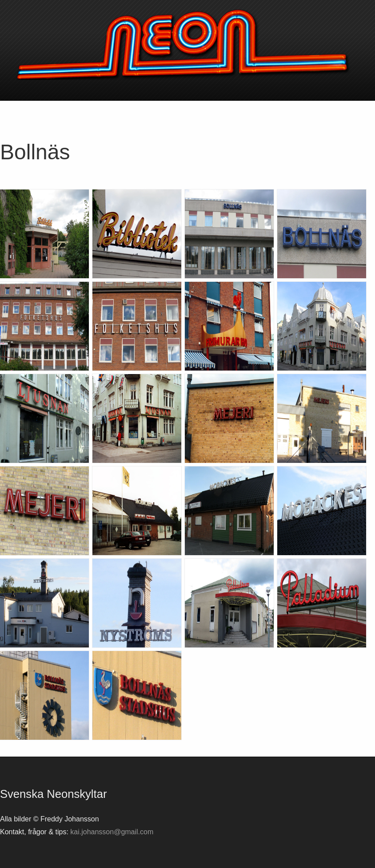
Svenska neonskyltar (187, 44)
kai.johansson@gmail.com (112, 832)
